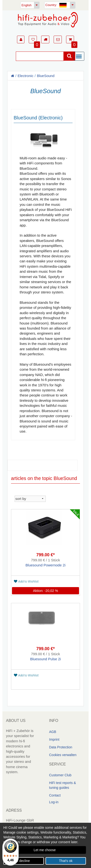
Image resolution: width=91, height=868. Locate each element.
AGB (53, 732)
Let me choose (45, 850)
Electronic (26, 76)
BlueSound (46, 76)
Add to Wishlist (26, 581)
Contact (55, 795)
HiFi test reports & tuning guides (63, 785)
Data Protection (61, 747)
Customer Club (60, 775)
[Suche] (40, 56)
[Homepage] (48, 20)
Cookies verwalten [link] (63, 755)
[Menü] (80, 57)
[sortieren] (30, 499)
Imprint (54, 739)
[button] (21, 39)
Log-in (54, 802)
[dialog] (45, 845)
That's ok (66, 861)
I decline (23, 861)
